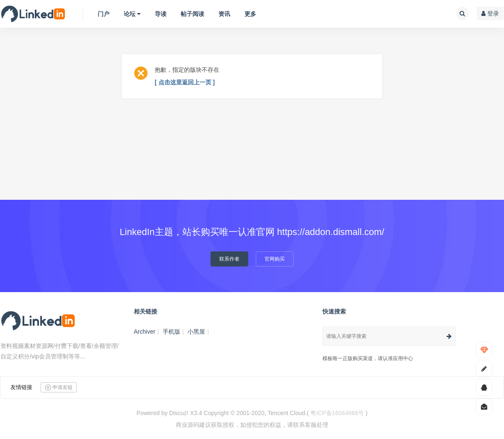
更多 (250, 14)
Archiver (144, 332)
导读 (161, 14)
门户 (104, 14)
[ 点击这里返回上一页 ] (185, 82)
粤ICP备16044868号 (337, 413)
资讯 (224, 14)
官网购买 (275, 259)
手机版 (171, 332)
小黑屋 (196, 332)
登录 (490, 13)
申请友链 (59, 388)
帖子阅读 (192, 14)
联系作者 (229, 259)
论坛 (130, 14)
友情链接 (21, 387)
